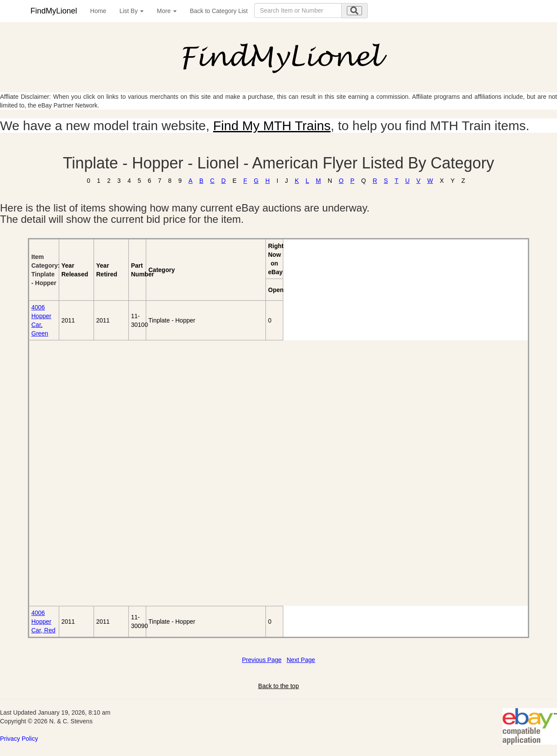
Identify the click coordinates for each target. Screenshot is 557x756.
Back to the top (278, 686)
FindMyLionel (54, 11)
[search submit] (354, 11)
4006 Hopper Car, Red (43, 622)
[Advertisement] (79, 473)
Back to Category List (219, 11)
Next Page (301, 660)
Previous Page (262, 660)
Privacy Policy (19, 739)
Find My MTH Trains (272, 126)
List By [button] (131, 11)
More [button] (167, 11)
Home (98, 11)
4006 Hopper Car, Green (41, 320)
